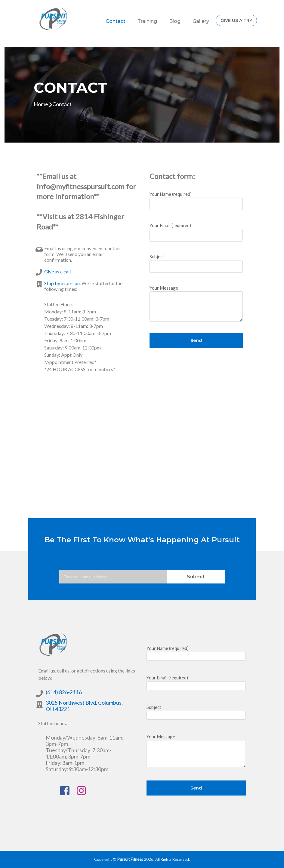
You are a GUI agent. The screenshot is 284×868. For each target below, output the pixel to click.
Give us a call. (58, 271)
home (41, 104)
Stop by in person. (62, 283)
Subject (196, 263)
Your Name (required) (196, 201)
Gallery (201, 21)
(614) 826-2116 (64, 692)
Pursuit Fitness (130, 859)
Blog (175, 21)
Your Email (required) (196, 232)
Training (147, 21)
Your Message (196, 303)
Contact (116, 21)
